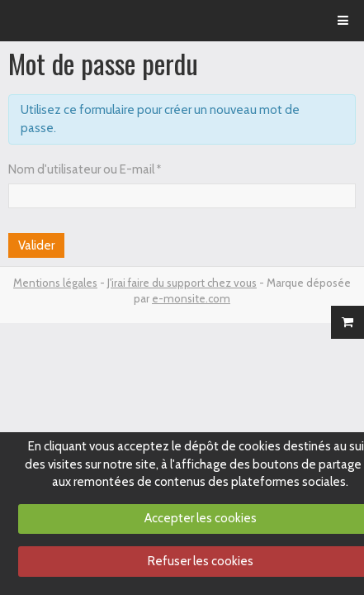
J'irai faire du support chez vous (182, 283)
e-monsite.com (191, 298)
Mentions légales (55, 283)
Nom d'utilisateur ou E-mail (81, 169)
